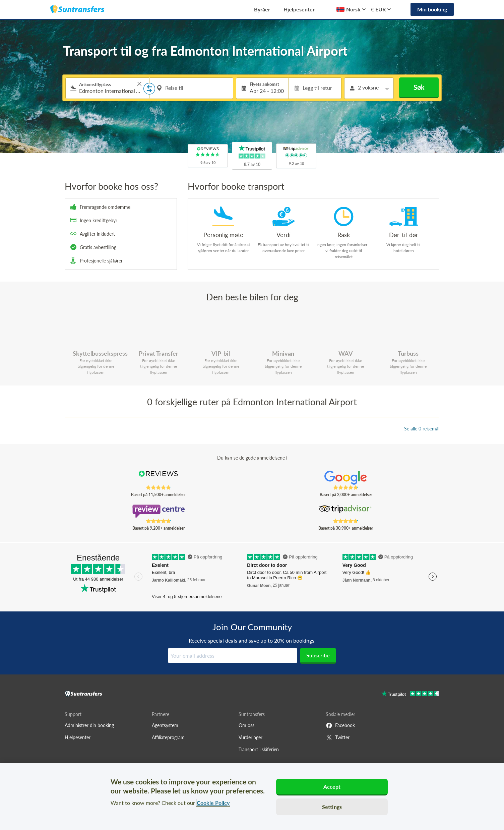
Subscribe (318, 655)
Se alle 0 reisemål (422, 429)
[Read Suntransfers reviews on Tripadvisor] (346, 511)
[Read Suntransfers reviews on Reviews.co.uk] (158, 478)
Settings (332, 807)
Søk (419, 87)
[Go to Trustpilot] (410, 694)
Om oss (246, 725)
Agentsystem (165, 725)
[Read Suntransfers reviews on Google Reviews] (346, 478)
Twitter (338, 737)
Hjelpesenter (299, 9)
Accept (332, 787)
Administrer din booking (89, 725)
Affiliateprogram (168, 737)
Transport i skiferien (259, 749)
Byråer (262, 9)
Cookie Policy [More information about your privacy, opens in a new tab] (213, 803)
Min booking (432, 9)
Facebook (340, 725)
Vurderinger (250, 737)
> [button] (139, 84)
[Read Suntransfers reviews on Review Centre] (158, 511)
